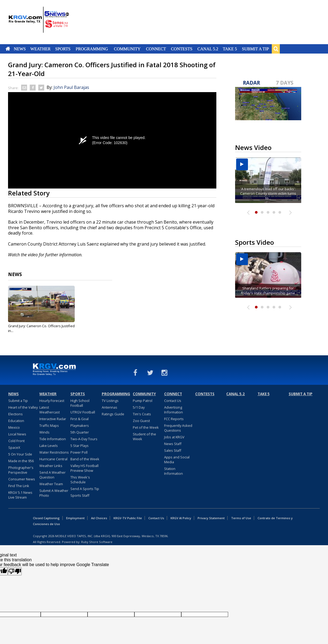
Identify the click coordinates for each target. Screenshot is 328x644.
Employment (75, 518)
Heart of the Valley (23, 407)
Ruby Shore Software (97, 542)
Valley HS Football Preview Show (84, 468)
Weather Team (51, 484)
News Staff (173, 444)
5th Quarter (80, 432)
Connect (156, 49)
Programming (92, 49)
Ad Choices (99, 518)
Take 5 (230, 49)
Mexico (14, 427)
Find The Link (19, 486)
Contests (182, 49)
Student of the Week (144, 436)
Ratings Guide (113, 414)
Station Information (174, 471)
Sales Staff (173, 450)
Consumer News (22, 479)
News (20, 49)
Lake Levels (49, 446)
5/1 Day (139, 407)
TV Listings (110, 401)
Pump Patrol (143, 401)
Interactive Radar (53, 419)
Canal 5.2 (208, 49)
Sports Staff (80, 495)
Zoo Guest (141, 421)
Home (8, 49)
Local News (17, 434)
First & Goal (80, 419)
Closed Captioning (46, 518)
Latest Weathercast (50, 410)
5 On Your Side (20, 454)
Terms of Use (241, 518)
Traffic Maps (49, 425)
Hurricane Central (53, 459)
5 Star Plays (80, 446)
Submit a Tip (255, 49)
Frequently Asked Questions (178, 428)
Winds (44, 432)
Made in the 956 (21, 461)
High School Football (80, 403)
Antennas (110, 407)
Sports (63, 49)
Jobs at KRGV (174, 437)
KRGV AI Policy (181, 518)
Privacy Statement (211, 518)
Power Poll (79, 452)
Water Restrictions (54, 452)
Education (16, 421)
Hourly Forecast (52, 401)
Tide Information (53, 439)
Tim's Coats (142, 414)
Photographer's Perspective (21, 470)
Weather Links (51, 466)
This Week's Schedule (80, 480)
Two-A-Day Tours (84, 439)
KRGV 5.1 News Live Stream (20, 495)
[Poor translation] (15, 571)
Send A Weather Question (52, 475)
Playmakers (80, 425)
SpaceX (14, 447)
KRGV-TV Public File (128, 518)
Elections (16, 414)
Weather (40, 49)
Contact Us (173, 401)
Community (127, 49)
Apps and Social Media (177, 460)
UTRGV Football (83, 412)
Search (276, 49)
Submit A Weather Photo (54, 493)
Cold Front (16, 441)
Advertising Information (174, 410)
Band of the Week (85, 459)
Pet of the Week (146, 427)
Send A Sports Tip (85, 489)
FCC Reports (174, 419)
